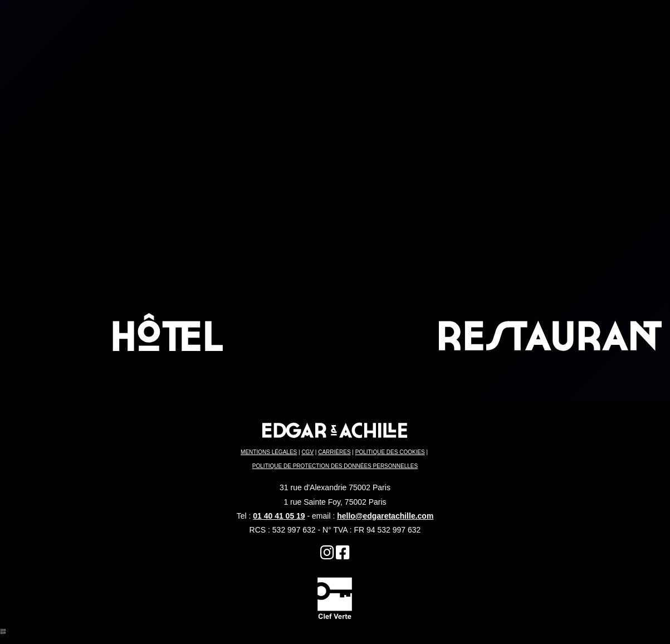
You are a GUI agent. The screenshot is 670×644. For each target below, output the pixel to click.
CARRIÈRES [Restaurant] (334, 452)
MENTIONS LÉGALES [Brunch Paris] (269, 452)
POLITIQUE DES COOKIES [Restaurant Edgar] (390, 452)
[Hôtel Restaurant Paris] (343, 555)
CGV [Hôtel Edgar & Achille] (307, 452)
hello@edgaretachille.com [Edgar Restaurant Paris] (385, 516)
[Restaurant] (327, 555)
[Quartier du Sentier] (335, 598)
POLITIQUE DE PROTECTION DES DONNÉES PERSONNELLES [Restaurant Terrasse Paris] (335, 466)
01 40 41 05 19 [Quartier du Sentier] (279, 516)
